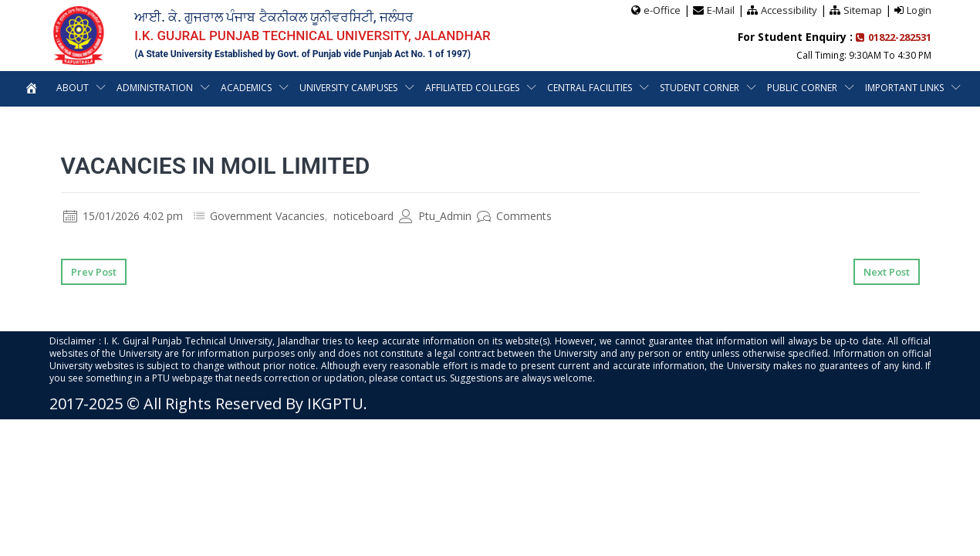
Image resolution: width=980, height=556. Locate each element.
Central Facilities (645, 88)
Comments (514, 216)
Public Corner (859, 88)
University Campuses (402, 88)
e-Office (662, 10)
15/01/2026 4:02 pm (123, 216)
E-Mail (721, 10)
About (121, 88)
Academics (297, 88)
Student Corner (756, 88)
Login (919, 10)
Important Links (481, 123)
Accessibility (789, 10)
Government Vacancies (267, 216)
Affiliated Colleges (527, 88)
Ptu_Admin (435, 216)
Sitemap (863, 10)
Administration (204, 88)
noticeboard (363, 216)
